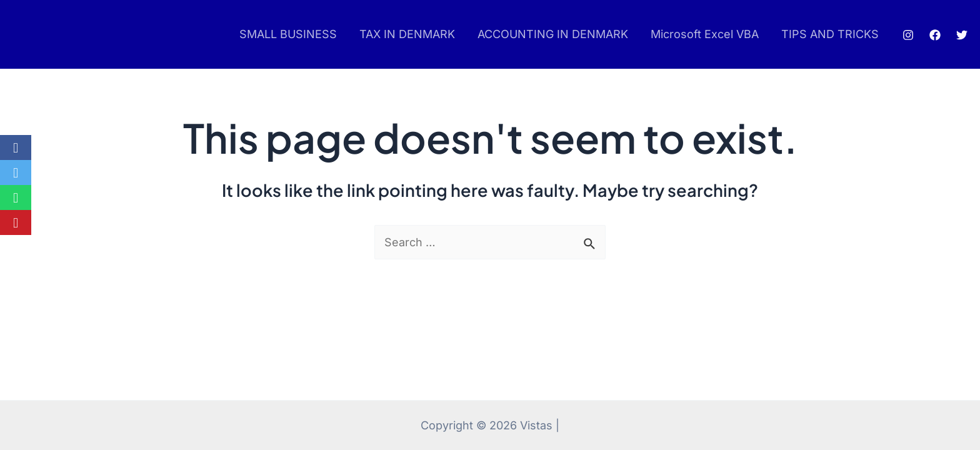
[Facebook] (935, 35)
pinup (29, 35)
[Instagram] (908, 35)
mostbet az (32, 35)
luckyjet (36, 35)
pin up (26, 35)
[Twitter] (962, 35)
